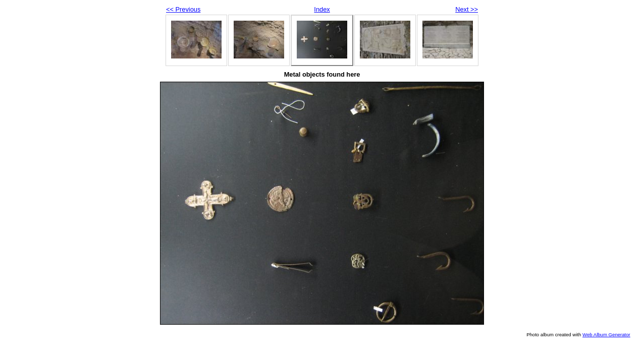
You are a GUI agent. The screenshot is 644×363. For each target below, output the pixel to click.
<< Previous (183, 9)
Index (322, 9)
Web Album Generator (606, 335)
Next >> (467, 9)
